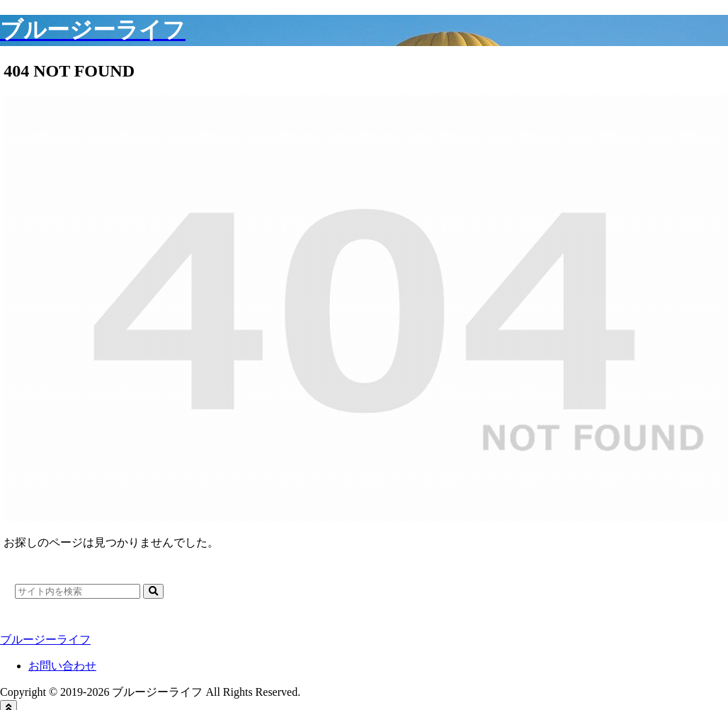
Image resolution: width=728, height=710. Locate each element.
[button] (153, 591)
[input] (78, 591)
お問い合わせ (62, 666)
